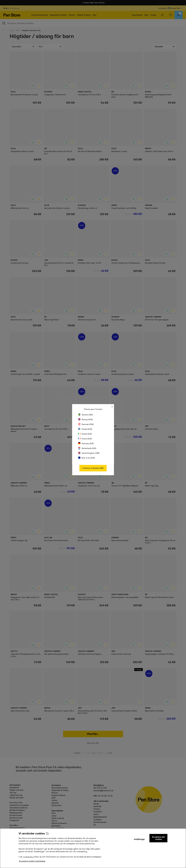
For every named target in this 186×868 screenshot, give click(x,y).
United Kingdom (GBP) (89, 453)
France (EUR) (85, 439)
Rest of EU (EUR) (87, 458)
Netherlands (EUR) (87, 448)
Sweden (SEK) (86, 415)
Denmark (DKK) (86, 424)
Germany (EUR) (86, 443)
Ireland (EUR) (85, 434)
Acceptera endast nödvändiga (32, 861)
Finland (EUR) (85, 429)
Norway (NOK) (86, 419)
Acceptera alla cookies (158, 838)
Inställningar (139, 839)
